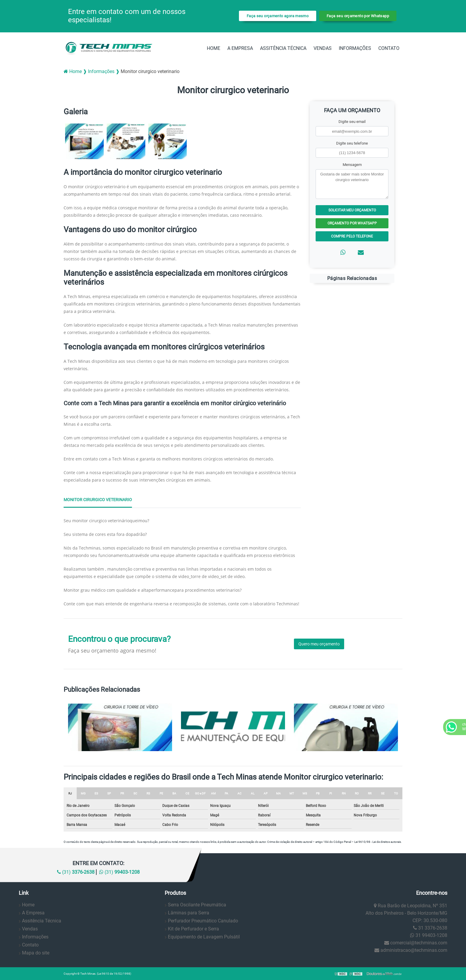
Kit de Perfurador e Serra (193, 929)
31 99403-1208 (429, 935)
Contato (389, 48)
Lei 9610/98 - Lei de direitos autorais (378, 842)
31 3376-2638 (430, 928)
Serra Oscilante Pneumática (197, 905)
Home (214, 48)
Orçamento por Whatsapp (352, 223)
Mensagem (352, 165)
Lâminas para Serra (189, 913)
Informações (355, 48)
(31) (76, 872)
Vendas (323, 48)
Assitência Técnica (283, 48)
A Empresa (240, 48)
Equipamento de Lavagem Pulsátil (204, 937)
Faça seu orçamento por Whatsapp (358, 16)
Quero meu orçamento (319, 644)
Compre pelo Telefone (352, 236)
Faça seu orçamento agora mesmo (278, 16)
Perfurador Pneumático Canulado (203, 921)
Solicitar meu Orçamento (352, 210)
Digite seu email (352, 122)
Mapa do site (36, 953)
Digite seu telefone (352, 143)
